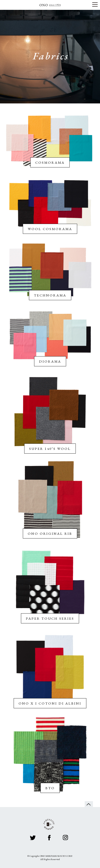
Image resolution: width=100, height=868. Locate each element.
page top (89, 804)
